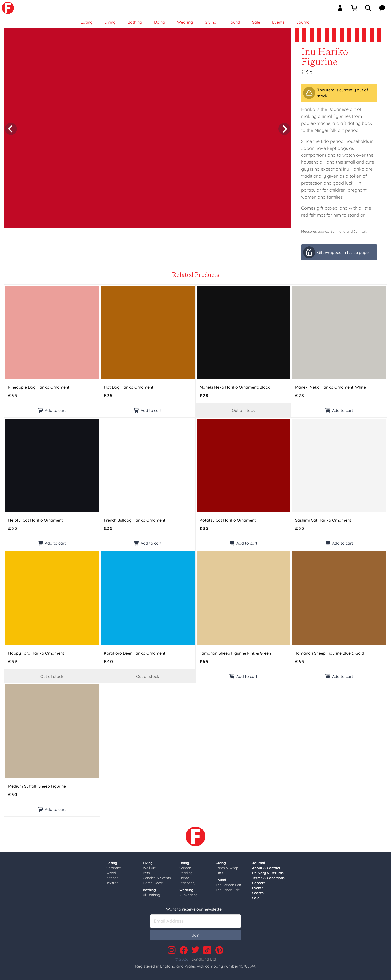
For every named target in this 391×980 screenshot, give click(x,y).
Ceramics (114, 868)
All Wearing (189, 895)
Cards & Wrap (227, 868)
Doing (184, 863)
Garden (185, 868)
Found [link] (234, 22)
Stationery (188, 883)
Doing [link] (160, 22)
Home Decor (153, 883)
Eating (112, 863)
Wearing (186, 890)
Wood (111, 873)
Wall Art (149, 868)
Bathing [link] (135, 22)
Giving (221, 863)
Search (258, 893)
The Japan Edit (228, 890)
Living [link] (110, 22)
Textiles (112, 883)
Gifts (219, 873)
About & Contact (266, 868)
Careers (259, 883)
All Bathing (151, 895)
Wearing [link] (185, 22)
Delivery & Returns (268, 873)
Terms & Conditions (268, 878)
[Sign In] (342, 8)
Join (196, 935)
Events (258, 888)
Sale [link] (256, 22)
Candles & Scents (157, 878)
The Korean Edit (228, 885)
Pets (146, 873)
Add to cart (52, 410)
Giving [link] (211, 22)
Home (184, 878)
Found (221, 880)
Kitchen (112, 878)
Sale (256, 898)
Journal (259, 863)
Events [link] (278, 22)
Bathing (149, 890)
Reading (186, 873)
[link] (8, 8)
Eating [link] (87, 22)
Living (148, 863)
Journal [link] (304, 22)
